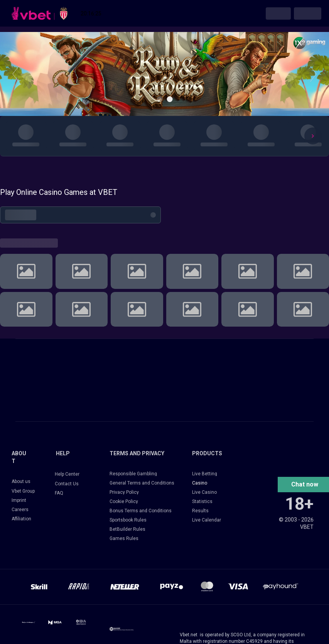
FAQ (59, 493)
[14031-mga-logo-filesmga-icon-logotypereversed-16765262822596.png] (55, 622)
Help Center (67, 474)
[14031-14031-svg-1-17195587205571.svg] (29, 622)
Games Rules (124, 538)
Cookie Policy (124, 501)
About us (21, 481)
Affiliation (21, 519)
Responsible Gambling (133, 474)
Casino (200, 483)
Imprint (19, 500)
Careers (20, 510)
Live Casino (204, 492)
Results (200, 511)
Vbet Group (23, 491)
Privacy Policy (124, 492)
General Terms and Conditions (142, 483)
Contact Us (67, 484)
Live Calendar (207, 520)
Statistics (202, 501)
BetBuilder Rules (127, 529)
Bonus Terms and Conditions (141, 511)
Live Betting (205, 474)
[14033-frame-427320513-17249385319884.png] (121, 629)
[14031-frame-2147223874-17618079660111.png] (81, 622)
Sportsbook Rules (128, 520)
